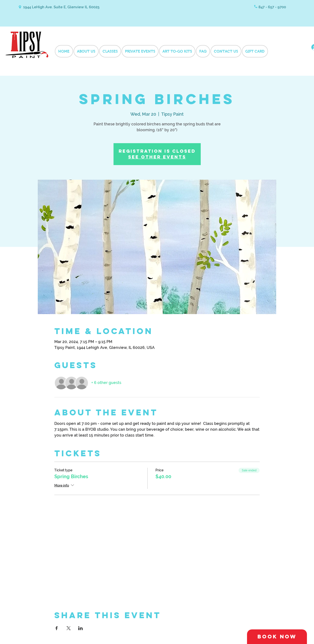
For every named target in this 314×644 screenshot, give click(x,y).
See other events (157, 157)
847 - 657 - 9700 (272, 7)
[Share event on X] (69, 628)
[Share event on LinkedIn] (81, 628)
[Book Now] (277, 637)
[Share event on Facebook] (57, 628)
